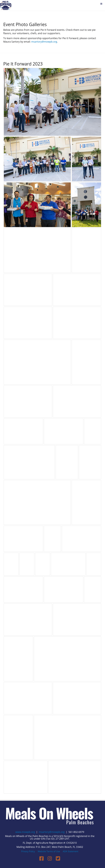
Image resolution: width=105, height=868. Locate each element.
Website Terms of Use (49, 851)
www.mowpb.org (25, 832)
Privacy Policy (28, 851)
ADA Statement (70, 851)
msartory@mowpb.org (44, 42)
